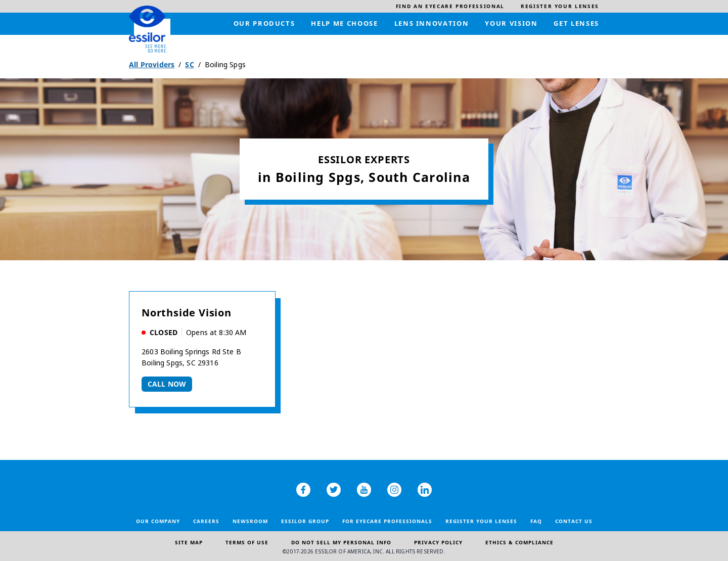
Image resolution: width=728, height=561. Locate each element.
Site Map (189, 542)
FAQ (536, 521)
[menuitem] (450, 6)
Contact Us (574, 521)
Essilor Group (305, 521)
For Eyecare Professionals (387, 521)
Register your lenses (481, 521)
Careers (206, 521)
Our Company (158, 521)
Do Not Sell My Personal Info (341, 542)
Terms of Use (247, 542)
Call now (167, 384)
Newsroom (250, 521)
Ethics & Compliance (519, 542)
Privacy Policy (438, 542)
